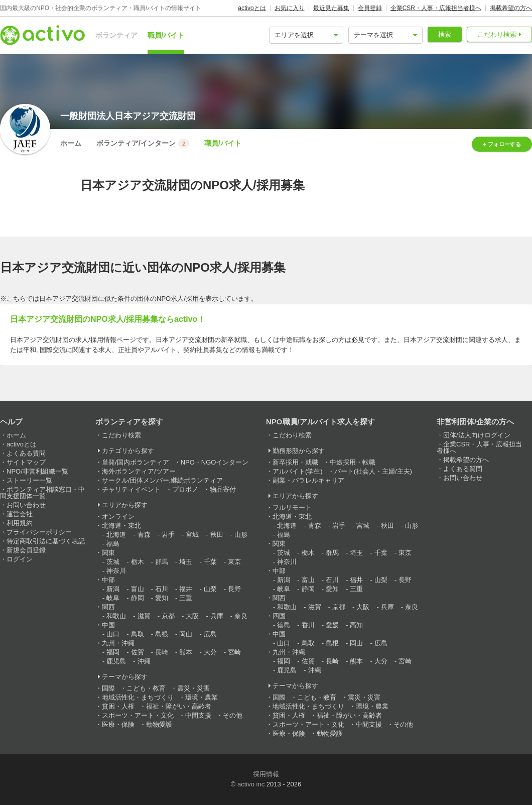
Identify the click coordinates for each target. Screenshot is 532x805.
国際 (108, 688)
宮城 (192, 535)
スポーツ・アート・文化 (138, 715)
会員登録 (370, 8)
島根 (162, 634)
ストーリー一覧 (29, 480)
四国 (279, 616)
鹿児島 (116, 661)
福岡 (113, 652)
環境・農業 (202, 697)
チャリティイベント (131, 489)
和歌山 (116, 616)
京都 (168, 616)
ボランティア (116, 35)
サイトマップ (26, 462)
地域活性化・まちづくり (138, 697)
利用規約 (20, 523)
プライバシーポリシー (39, 532)
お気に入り (290, 8)
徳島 (284, 625)
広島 (210, 634)
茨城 (113, 562)
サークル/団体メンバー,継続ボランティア (162, 480)
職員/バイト (166, 35)
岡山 (186, 634)
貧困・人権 (118, 706)
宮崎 (234, 652)
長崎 (162, 652)
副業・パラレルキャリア (308, 480)
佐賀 (138, 652)
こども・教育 (146, 688)
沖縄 (144, 661)
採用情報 (266, 774)
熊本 (186, 652)
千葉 (210, 562)
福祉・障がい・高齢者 (179, 706)
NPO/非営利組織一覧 (37, 471)
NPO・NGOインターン (215, 462)
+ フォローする (502, 144)
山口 (113, 634)
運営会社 (20, 514)
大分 (210, 652)
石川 (162, 589)
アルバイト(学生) (298, 471)
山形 (241, 535)
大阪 (192, 616)
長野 (234, 589)
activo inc (251, 784)
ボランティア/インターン (143, 144)
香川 (308, 625)
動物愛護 (159, 724)
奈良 (241, 616)
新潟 (113, 589)
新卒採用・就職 (295, 462)
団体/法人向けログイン (477, 435)
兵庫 (217, 616)
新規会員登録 (26, 550)
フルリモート (292, 507)
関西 (108, 607)
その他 (233, 715)
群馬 (162, 562)
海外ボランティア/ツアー (139, 471)
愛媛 (332, 625)
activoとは (252, 8)
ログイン (20, 559)
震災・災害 (193, 688)
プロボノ (185, 489)
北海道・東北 (121, 526)
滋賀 (144, 616)
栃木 (138, 562)
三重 (186, 598)
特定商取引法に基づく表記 (46, 541)
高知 (356, 625)
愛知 (162, 598)
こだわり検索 (497, 34)
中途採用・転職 (353, 462)
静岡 (138, 598)
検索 (445, 34)
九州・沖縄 (118, 643)
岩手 (168, 535)
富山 (138, 589)
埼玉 (186, 562)
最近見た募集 (331, 8)
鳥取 (138, 634)
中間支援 (198, 715)
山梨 (210, 589)
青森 (144, 535)
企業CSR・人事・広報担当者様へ (436, 8)
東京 (234, 562)
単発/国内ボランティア (136, 462)
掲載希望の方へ (511, 8)
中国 (108, 625)
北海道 (116, 535)
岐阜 (113, 598)
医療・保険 (118, 724)
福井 (186, 589)
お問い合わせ (26, 505)
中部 (108, 580)
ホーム (71, 143)
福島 (113, 544)
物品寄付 (223, 489)
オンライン (118, 516)
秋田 (217, 535)
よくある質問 (26, 453)
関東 (108, 553)
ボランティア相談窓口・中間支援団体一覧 (42, 493)
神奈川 (116, 571)
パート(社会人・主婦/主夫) (373, 471)
